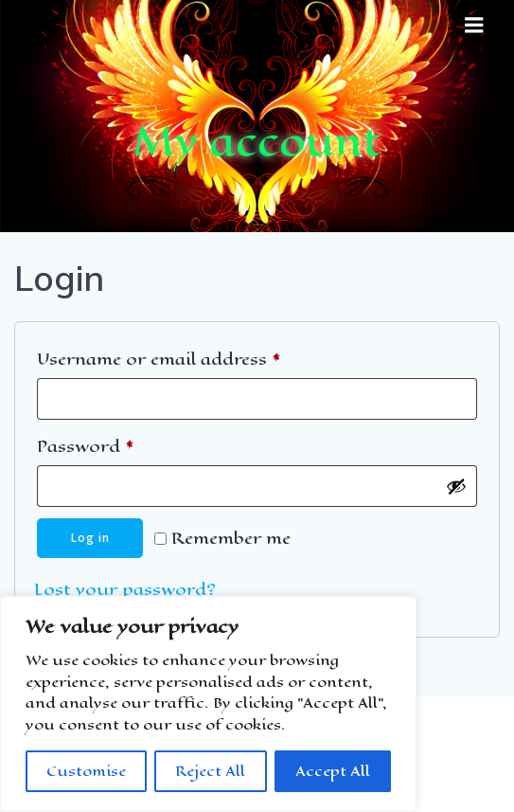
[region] (208, 704)
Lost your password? (125, 589)
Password (124, 445)
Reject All (210, 771)
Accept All (333, 771)
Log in (90, 538)
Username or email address (197, 358)
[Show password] (456, 486)
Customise (86, 771)
